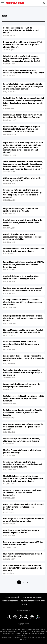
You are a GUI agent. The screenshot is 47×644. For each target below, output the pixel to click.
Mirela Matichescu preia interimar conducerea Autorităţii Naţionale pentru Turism (23, 250)
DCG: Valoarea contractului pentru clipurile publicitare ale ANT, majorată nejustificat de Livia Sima (22, 568)
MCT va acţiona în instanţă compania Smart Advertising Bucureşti (23, 555)
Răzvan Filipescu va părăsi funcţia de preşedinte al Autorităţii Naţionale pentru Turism (21, 344)
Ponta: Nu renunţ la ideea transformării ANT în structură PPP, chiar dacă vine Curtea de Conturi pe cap (23, 265)
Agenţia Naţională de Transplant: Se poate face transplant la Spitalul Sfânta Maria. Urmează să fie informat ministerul (22, 129)
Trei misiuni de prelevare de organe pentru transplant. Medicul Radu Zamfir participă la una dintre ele (23, 373)
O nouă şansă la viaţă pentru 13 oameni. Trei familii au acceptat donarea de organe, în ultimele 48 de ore (22, 45)
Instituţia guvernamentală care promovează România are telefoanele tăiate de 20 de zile (23, 289)
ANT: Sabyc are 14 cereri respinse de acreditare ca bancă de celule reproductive (23, 520)
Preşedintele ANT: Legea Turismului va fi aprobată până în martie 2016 (21, 210)
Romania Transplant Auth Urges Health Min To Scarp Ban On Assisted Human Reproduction (22, 493)
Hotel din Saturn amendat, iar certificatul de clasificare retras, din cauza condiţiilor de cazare (22, 223)
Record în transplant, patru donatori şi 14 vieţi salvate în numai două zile (23, 543)
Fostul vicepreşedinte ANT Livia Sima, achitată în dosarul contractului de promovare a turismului (23, 398)
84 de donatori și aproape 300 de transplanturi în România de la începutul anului (21, 30)
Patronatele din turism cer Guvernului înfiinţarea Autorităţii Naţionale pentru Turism (23, 72)
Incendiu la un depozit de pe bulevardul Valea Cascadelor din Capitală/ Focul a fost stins (23, 116)
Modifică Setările (24, 610)
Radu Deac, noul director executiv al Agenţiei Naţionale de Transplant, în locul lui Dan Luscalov (23, 413)
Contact (23, 605)
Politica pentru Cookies (32, 597)
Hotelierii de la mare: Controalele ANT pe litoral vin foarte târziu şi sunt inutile (21, 278)
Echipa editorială (12, 597)
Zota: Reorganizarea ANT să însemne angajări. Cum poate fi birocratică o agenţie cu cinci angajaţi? (23, 427)
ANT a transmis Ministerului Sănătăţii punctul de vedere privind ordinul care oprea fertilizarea (23, 507)
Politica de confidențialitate (33, 601)
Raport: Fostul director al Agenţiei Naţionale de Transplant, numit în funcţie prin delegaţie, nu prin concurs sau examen (23, 86)
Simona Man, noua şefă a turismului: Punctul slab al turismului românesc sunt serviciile (23, 331)
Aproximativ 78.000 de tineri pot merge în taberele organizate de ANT (21, 532)
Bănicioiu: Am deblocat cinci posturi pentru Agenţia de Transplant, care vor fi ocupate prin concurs (23, 358)
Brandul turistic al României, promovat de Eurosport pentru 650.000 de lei (21, 386)
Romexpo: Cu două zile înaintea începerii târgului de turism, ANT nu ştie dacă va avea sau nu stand (22, 302)
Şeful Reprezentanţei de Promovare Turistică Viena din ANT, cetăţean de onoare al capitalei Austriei (23, 318)
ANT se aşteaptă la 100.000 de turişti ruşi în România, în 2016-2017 (22, 180)
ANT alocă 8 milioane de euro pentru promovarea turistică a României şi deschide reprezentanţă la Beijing (23, 237)
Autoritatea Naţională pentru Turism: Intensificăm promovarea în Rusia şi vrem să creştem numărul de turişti (23, 464)
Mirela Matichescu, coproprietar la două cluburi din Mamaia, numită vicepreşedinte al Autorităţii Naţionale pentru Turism (23, 479)
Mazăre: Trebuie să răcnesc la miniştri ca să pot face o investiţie (22, 451)
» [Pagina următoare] (27, 582)
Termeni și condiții (10, 601)
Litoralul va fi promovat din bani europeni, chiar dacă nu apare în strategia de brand (21, 440)
